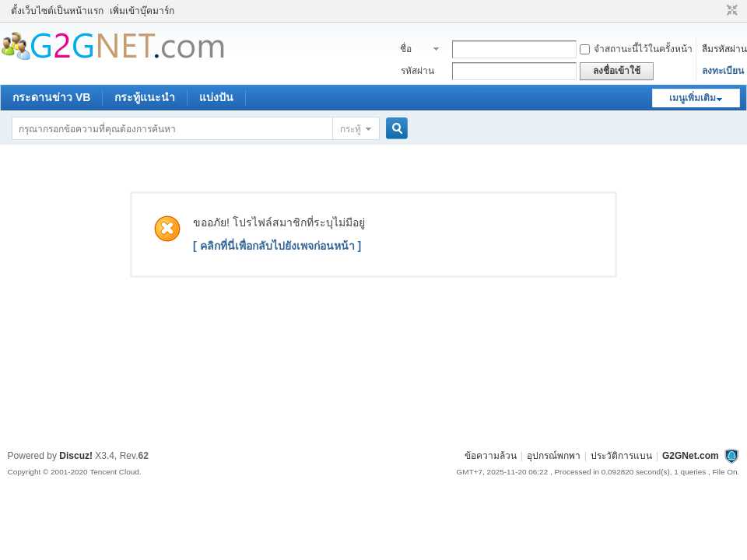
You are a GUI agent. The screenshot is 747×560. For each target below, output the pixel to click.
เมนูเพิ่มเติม (693, 98)
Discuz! (76, 456)
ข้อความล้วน (491, 456)
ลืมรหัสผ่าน (724, 49)
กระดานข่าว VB (51, 97)
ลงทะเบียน (723, 71)
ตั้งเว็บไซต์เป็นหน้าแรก (57, 11)
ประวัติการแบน (621, 456)
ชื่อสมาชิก (414, 51)
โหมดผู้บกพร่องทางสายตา (717, 11)
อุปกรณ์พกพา (554, 456)
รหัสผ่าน (417, 71)
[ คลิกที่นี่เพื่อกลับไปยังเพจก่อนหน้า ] (277, 246)
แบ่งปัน (216, 97)
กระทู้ (351, 129)
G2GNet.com (691, 456)
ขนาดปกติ (730, 11)
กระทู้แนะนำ (145, 97)
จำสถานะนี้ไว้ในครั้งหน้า (636, 49)
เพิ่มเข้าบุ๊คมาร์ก (142, 11)
